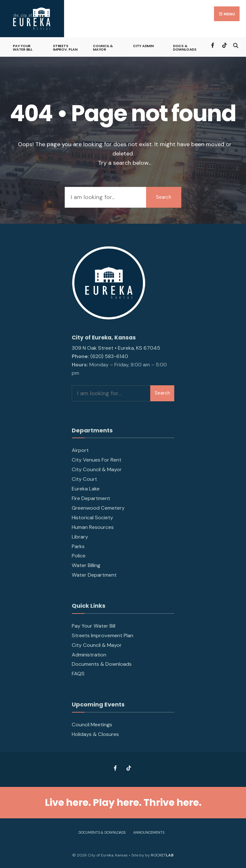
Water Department (94, 575)
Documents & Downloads (102, 664)
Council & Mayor (103, 48)
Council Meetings (92, 725)
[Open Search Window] (236, 45)
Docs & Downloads (185, 48)
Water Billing (86, 565)
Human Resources (93, 527)
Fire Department (91, 498)
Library (80, 537)
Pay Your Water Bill (23, 48)
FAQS (78, 674)
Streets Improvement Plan (102, 635)
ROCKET (162, 855)
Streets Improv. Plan (65, 48)
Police (79, 556)
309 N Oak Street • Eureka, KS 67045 (116, 348)
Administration (89, 655)
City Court (84, 479)
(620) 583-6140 (109, 356)
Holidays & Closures (95, 734)
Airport (80, 450)
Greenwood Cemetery (98, 508)
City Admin (143, 46)
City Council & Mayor (97, 469)
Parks (78, 546)
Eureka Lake (86, 489)
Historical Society (92, 517)
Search (164, 197)
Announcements (149, 832)
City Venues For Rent (97, 460)
